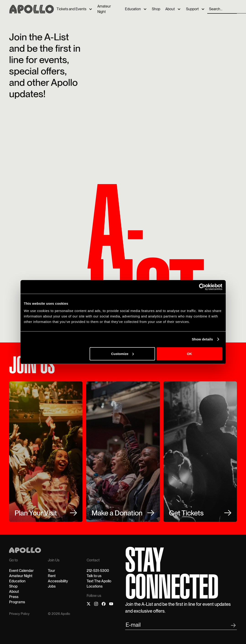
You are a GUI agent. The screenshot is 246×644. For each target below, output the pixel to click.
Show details (202, 339)
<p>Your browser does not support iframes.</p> (162, 100)
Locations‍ (95, 586)
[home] (32, 9)
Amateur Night (104, 9)
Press (14, 597)
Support (192, 9)
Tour (52, 571)
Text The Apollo (99, 581)
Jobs (52, 586)
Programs (17, 602)
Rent (52, 576)
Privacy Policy (19, 614)
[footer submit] (233, 626)
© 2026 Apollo (59, 614)
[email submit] (181, 626)
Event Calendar (21, 571)
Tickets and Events (71, 9)
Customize (122, 354)
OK (190, 354)
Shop (156, 9)
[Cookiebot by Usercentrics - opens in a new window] (202, 287)
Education (133, 9)
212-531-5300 (98, 571)
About (170, 9)
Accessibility (58, 581)
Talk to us (94, 576)
